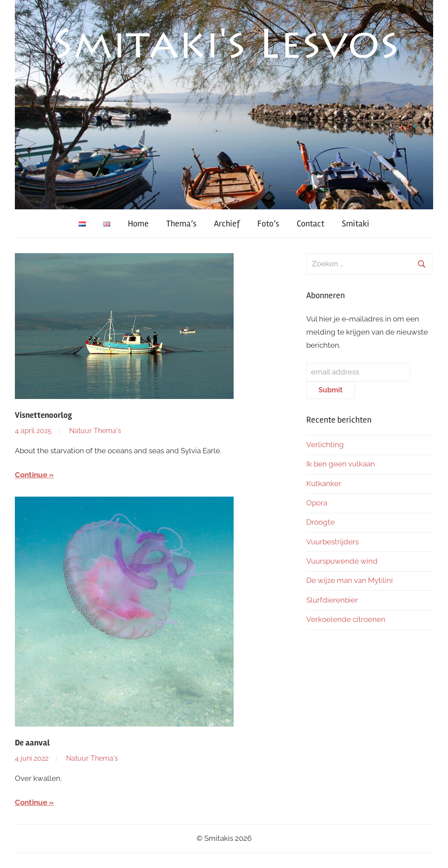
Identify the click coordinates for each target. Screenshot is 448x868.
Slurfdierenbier (332, 600)
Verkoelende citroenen (346, 619)
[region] (224, 105)
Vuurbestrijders (332, 542)
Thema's (107, 431)
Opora (317, 503)
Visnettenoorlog (43, 415)
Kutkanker (324, 483)
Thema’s (181, 224)
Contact (310, 224)
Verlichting (325, 445)
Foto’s (268, 224)
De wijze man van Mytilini (350, 580)
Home (138, 224)
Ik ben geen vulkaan (341, 464)
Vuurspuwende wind (342, 561)
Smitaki (355, 224)
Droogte (320, 522)
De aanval (32, 743)
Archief (227, 224)
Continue (31, 475)
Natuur (80, 431)
